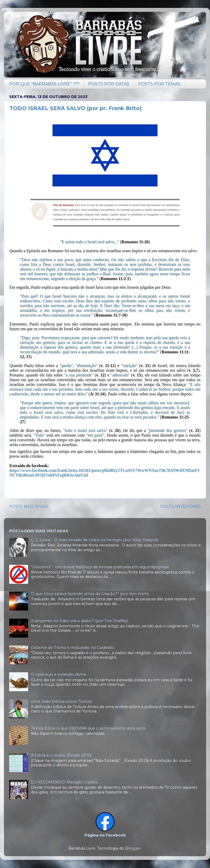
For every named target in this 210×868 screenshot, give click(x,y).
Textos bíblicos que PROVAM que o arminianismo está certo (89, 728)
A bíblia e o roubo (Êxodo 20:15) (61, 755)
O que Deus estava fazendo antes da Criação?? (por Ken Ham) (90, 594)
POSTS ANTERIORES (180, 507)
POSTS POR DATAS (109, 84)
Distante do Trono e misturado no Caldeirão (73, 648)
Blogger (133, 848)
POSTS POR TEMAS (159, 84)
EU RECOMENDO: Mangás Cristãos (64, 782)
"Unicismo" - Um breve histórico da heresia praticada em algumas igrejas (100, 567)
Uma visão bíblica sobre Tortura (61, 701)
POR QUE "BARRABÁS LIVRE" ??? (44, 84)
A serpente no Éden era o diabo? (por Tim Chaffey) (80, 621)
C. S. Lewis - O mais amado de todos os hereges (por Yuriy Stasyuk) (95, 540)
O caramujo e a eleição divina (58, 674)
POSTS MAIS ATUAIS (29, 507)
